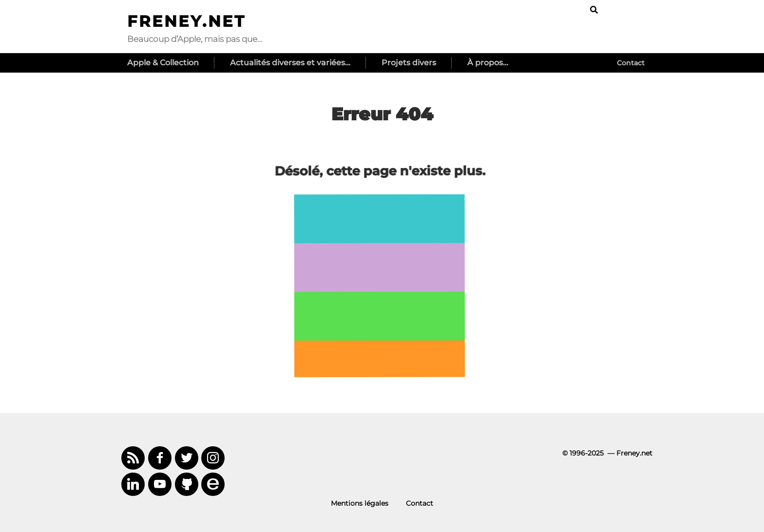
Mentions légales (360, 503)
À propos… (488, 63)
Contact (631, 63)
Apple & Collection (163, 63)
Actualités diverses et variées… (290, 63)
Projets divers (409, 63)
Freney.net (186, 21)
